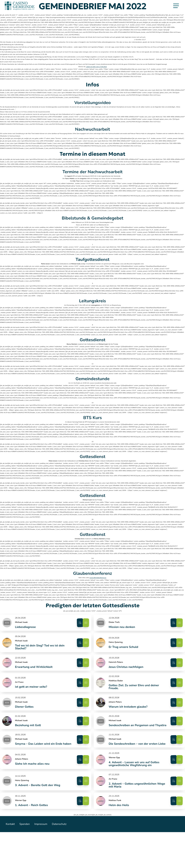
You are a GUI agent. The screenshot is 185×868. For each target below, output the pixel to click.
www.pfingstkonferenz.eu (98, 578)
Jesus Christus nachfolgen (126, 675)
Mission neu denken (122, 629)
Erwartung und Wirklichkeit (34, 675)
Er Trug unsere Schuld (124, 652)
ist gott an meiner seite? (31, 698)
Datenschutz (63, 860)
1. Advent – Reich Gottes (32, 839)
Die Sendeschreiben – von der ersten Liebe (134, 768)
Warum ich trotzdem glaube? (128, 721)
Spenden (26, 860)
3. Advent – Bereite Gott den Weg (38, 817)
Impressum (43, 860)
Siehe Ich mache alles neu (32, 792)
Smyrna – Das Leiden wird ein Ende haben (39, 768)
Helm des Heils (119, 839)
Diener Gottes (24, 721)
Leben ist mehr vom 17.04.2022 (96, 67)
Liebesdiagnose (26, 629)
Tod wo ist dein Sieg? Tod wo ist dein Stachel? (40, 652)
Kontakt (10, 860)
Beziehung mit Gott (28, 744)
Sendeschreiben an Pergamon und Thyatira (132, 744)
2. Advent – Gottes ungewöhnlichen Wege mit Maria (133, 817)
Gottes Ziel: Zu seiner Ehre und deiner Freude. (134, 698)
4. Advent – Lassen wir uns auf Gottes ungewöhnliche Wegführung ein (134, 792)
